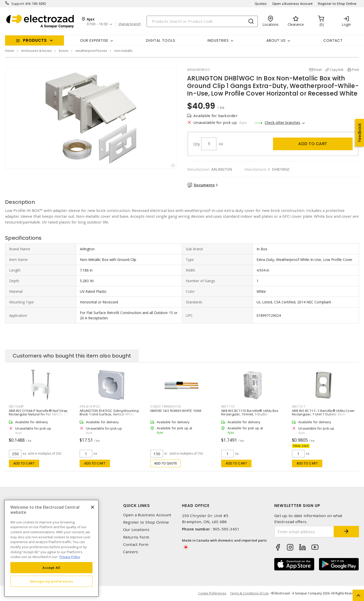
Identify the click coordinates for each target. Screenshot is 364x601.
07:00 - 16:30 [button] (97, 24)
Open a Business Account (293, 4)
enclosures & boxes (37, 51)
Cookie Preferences (212, 593)
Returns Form (136, 537)
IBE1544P (16, 406)
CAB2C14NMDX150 (166, 406)
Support (18, 4)
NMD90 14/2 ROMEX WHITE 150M (176, 411)
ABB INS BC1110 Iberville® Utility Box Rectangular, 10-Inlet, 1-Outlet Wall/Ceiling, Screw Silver (250, 414)
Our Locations (136, 530)
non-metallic (123, 51)
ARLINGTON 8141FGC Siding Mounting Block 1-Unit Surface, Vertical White (109, 412)
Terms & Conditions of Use (249, 593)
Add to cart (313, 144)
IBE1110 (228, 406)
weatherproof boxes (91, 51)
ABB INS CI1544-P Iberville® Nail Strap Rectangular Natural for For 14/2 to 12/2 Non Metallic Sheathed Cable (40, 414)
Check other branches (282, 123)
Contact (333, 40)
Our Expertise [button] (94, 40)
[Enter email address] (304, 532)
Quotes (261, 4)
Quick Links (136, 506)
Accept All (51, 568)
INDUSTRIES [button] (218, 40)
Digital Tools (161, 40)
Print (355, 70)
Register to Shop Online (337, 4)
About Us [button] (276, 40)
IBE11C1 (299, 406)
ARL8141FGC (90, 406)
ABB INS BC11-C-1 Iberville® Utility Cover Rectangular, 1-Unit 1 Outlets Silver (323, 412)
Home (10, 51)
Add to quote (166, 463)
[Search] (202, 21)
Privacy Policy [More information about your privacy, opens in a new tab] (70, 557)
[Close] (93, 507)
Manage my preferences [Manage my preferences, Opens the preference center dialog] (52, 581)
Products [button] (35, 40)
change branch (130, 24)
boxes (64, 51)
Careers (131, 552)
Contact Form (136, 544)
